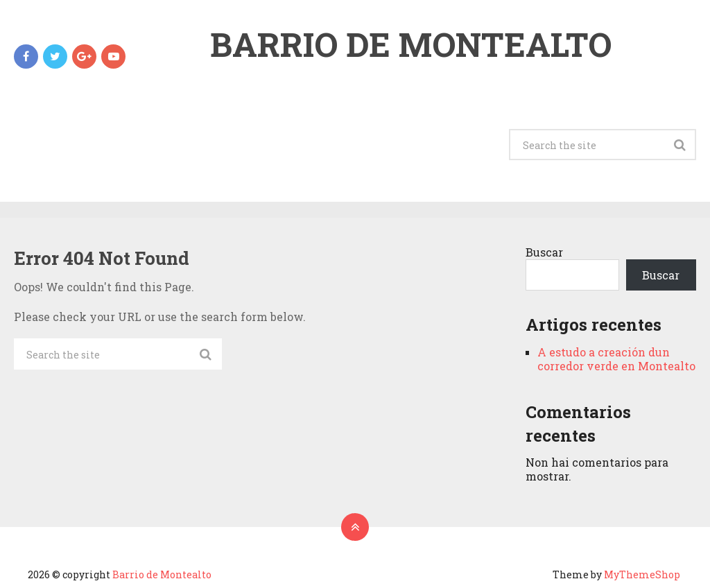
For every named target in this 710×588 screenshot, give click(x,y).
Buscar (544, 252)
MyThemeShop (642, 574)
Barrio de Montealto (411, 44)
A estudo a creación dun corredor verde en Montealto (616, 359)
